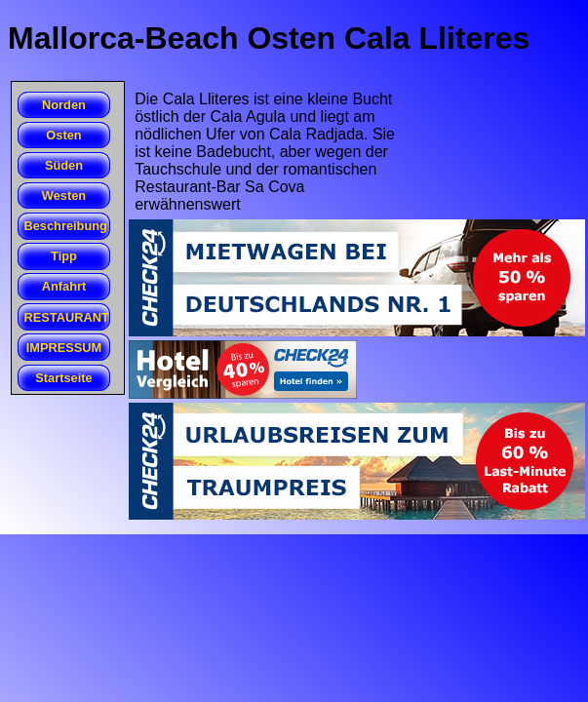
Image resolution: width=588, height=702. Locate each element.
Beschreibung (66, 226)
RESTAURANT (67, 317)
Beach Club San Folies (19, 179)
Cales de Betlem (19, 119)
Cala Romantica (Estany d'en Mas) (19, 180)
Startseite (63, 378)
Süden (64, 165)
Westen (64, 195)
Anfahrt (64, 286)
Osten (63, 135)
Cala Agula (19, 149)
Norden (64, 105)
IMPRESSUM (64, 348)
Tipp (64, 256)
